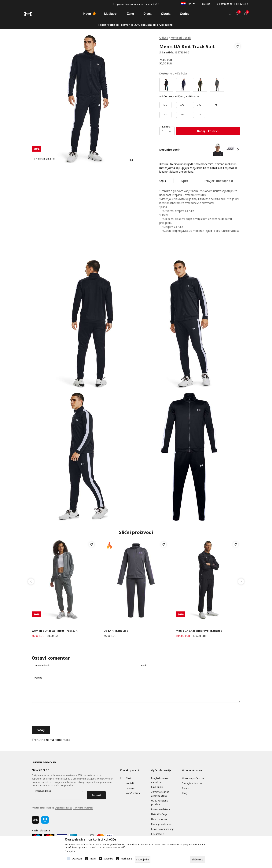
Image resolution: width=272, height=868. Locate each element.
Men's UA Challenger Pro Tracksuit (199, 631)
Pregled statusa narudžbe (160, 780)
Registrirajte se (224, 4)
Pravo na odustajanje (163, 829)
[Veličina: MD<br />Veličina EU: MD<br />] (165, 105)
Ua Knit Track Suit (116, 631)
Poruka (38, 678)
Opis (163, 181)
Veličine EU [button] (166, 97)
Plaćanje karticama (161, 824)
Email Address (43, 791)
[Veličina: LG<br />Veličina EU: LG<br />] (199, 115)
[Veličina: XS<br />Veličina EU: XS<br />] (165, 115)
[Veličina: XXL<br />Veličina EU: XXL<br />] (182, 105)
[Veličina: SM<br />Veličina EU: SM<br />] (182, 115)
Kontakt (130, 783)
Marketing (127, 859)
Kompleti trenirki (181, 38)
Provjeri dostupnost (219, 181)
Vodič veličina (133, 793)
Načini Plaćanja (159, 814)
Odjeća (164, 38)
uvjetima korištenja (64, 808)
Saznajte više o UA (192, 783)
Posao (186, 788)
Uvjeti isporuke (159, 819)
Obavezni (77, 859)
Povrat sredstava (160, 809)
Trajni (93, 859)
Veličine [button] (179, 97)
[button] (238, 49)
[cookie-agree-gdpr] (197, 859)
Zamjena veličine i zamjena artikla (161, 794)
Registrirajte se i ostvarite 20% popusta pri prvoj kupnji (135, 25)
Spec (185, 181)
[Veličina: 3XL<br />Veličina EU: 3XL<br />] (199, 105)
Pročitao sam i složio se (62, 808)
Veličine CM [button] (193, 97)
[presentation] (61, 715)
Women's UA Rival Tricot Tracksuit (55, 631)
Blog (185, 793)
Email (144, 666)
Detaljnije (70, 852)
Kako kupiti (157, 787)
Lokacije (130, 788)
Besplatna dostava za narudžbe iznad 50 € (136, 4)
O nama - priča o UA (193, 778)
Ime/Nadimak (42, 666)
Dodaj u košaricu (208, 131)
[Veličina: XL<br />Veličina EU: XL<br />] (216, 105)
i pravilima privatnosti (83, 808)
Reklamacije (158, 834)
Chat (128, 778)
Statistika (108, 859)
